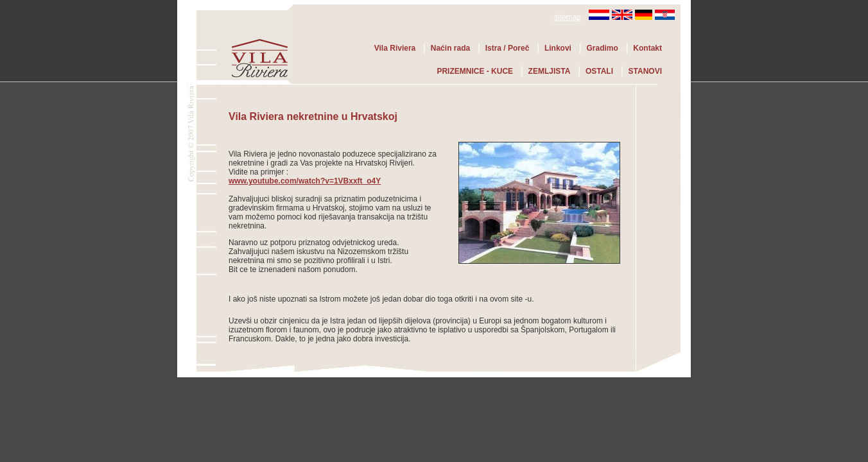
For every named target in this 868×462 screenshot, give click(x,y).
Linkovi (558, 48)
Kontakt (647, 48)
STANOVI (645, 71)
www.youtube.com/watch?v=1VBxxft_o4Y (305, 181)
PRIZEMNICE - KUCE (475, 71)
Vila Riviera (395, 48)
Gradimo (602, 48)
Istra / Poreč (508, 48)
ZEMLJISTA (550, 71)
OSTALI (599, 71)
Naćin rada (450, 48)
